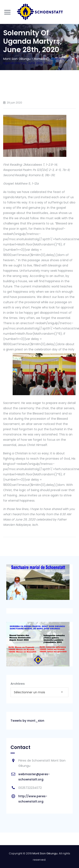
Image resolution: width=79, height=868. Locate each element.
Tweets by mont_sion (27, 721)
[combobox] (39, 692)
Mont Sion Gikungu (45, 853)
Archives (18, 684)
